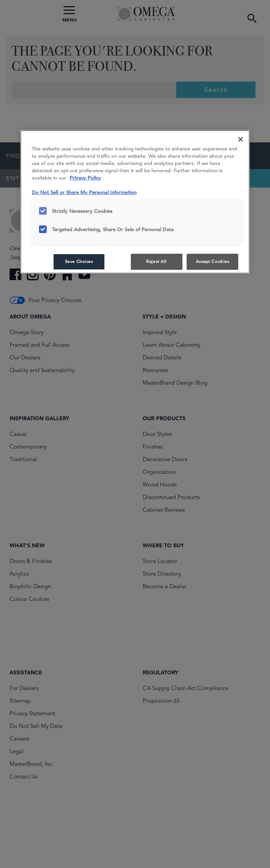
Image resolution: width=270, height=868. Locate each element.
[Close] (241, 139)
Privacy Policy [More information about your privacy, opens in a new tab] (85, 178)
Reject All (156, 261)
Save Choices (79, 261)
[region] (135, 202)
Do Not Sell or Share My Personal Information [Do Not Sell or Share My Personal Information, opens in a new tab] (84, 192)
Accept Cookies (213, 261)
